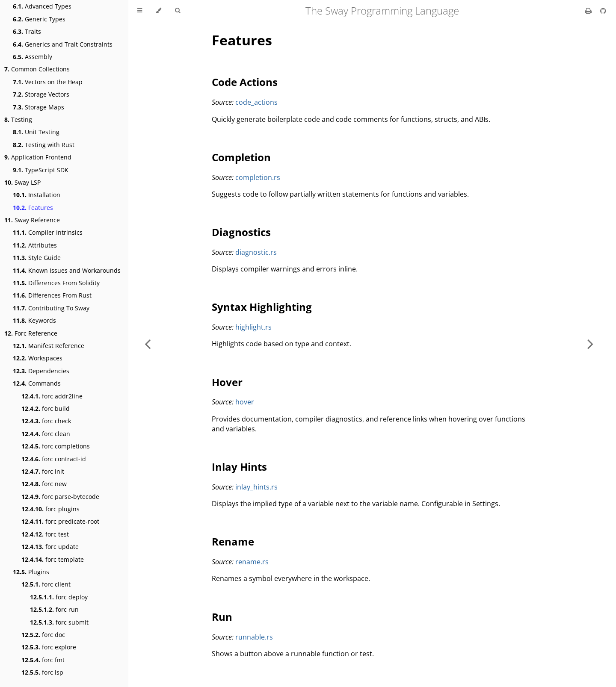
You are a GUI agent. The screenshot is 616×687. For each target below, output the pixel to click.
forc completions (56, 446)
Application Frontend (38, 157)
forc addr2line (52, 396)
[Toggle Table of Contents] (140, 11)
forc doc (43, 635)
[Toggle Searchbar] (178, 11)
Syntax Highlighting (262, 307)
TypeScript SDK (41, 170)
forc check (46, 421)
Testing (18, 119)
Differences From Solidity (56, 283)
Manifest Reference (49, 346)
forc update (50, 547)
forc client (46, 584)
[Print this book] (589, 11)
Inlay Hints (239, 467)
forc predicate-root (60, 521)
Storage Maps (38, 107)
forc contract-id (54, 459)
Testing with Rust (44, 145)
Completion (241, 157)
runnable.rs (254, 637)
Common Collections (37, 69)
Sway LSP (22, 182)
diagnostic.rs (256, 252)
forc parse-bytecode (60, 497)
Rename (233, 541)
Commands (37, 383)
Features (33, 208)
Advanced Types (42, 6)
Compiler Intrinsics (48, 232)
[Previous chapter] (148, 343)
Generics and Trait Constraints (63, 44)
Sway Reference (32, 220)
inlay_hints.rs (256, 487)
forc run (54, 609)
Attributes (35, 245)
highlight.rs (253, 327)
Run (222, 617)
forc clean (46, 434)
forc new (44, 484)
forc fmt (43, 660)
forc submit (59, 622)
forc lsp (42, 672)
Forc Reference (31, 333)
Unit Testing (36, 132)
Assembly (33, 57)
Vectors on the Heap (48, 82)
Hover (227, 382)
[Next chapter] (590, 343)
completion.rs (258, 177)
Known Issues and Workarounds (67, 270)
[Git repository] (603, 11)
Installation (37, 195)
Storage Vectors (41, 94)
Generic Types (39, 19)
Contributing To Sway (51, 308)
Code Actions (245, 82)
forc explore (49, 647)
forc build (46, 408)
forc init (43, 471)
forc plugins (50, 509)
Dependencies (41, 371)
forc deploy (59, 597)
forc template (53, 559)
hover (245, 402)
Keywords (34, 320)
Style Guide (37, 258)
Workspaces (38, 358)
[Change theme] (158, 11)
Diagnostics (241, 232)
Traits (27, 31)
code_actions (256, 102)
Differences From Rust (52, 295)
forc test (45, 534)
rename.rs (252, 562)
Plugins (31, 572)
